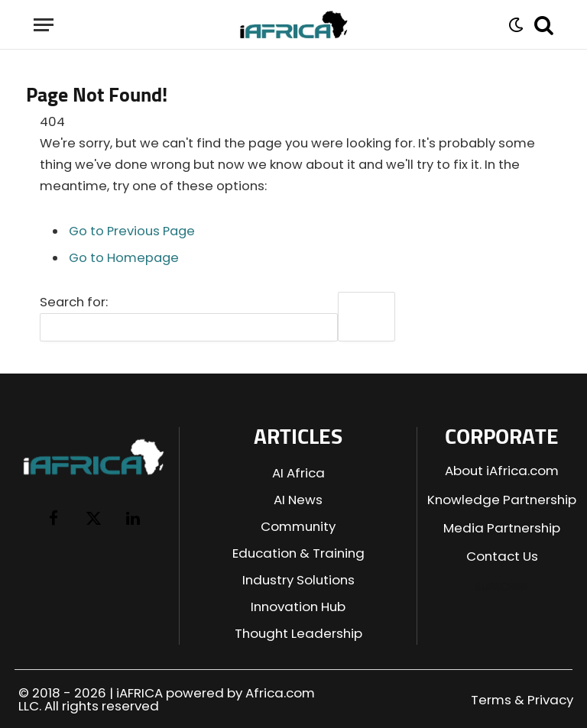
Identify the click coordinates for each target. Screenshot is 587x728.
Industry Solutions (298, 580)
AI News (298, 500)
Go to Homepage (124, 258)
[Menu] (44, 25)
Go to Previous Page (132, 231)
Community (298, 526)
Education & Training (298, 553)
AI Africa (298, 473)
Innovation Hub (298, 607)
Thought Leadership (298, 633)
